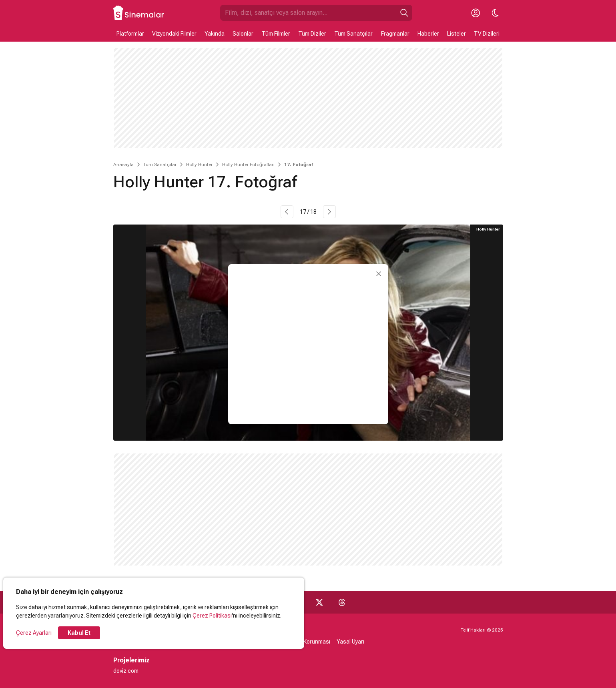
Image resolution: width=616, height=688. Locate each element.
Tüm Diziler (312, 34)
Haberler (428, 34)
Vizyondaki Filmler (174, 34)
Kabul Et (79, 633)
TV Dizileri (487, 34)
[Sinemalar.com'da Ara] (308, 13)
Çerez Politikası (212, 616)
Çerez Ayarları (34, 633)
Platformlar (130, 34)
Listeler (456, 34)
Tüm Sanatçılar (353, 34)
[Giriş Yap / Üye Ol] (476, 13)
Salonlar (243, 34)
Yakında (215, 34)
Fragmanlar (395, 34)
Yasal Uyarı (350, 642)
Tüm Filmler (276, 34)
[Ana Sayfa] (139, 13)
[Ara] (404, 13)
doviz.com (126, 671)
